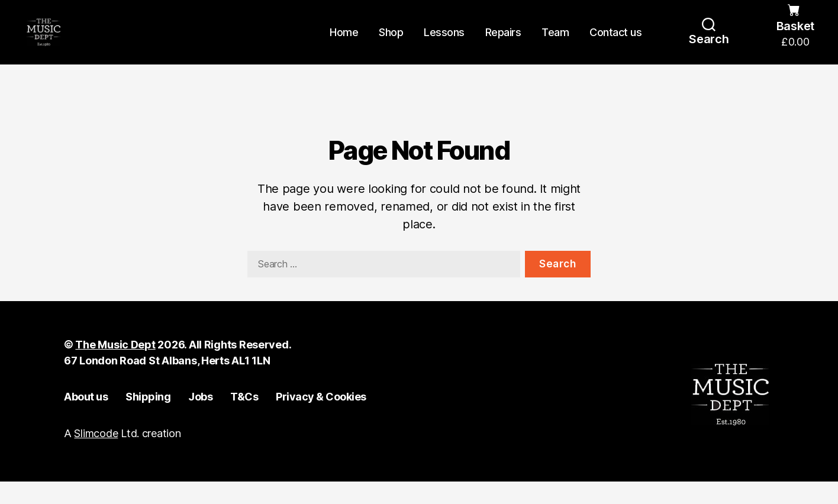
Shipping (148, 419)
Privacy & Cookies (321, 419)
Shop (391, 43)
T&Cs (244, 419)
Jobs (200, 419)
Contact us (615, 43)
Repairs (503, 43)
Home (344, 43)
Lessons (444, 43)
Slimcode (96, 456)
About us (86, 419)
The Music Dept (115, 366)
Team (555, 43)
